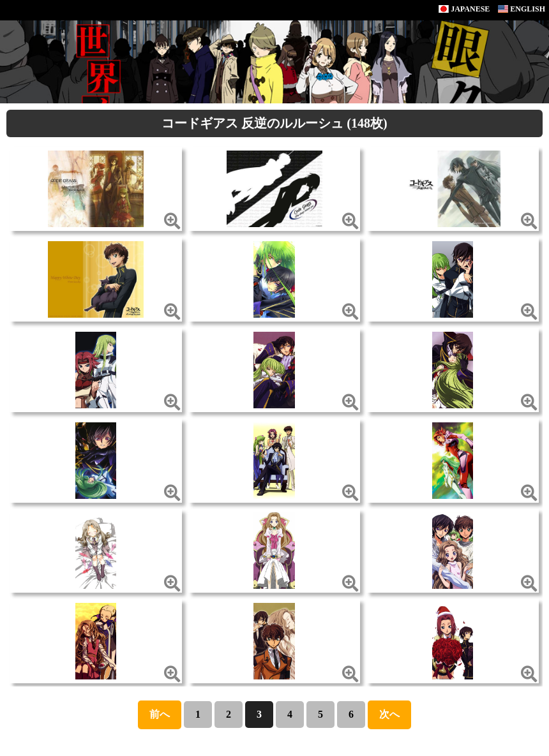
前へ (160, 714)
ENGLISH (522, 9)
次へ (389, 714)
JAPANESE (464, 9)
